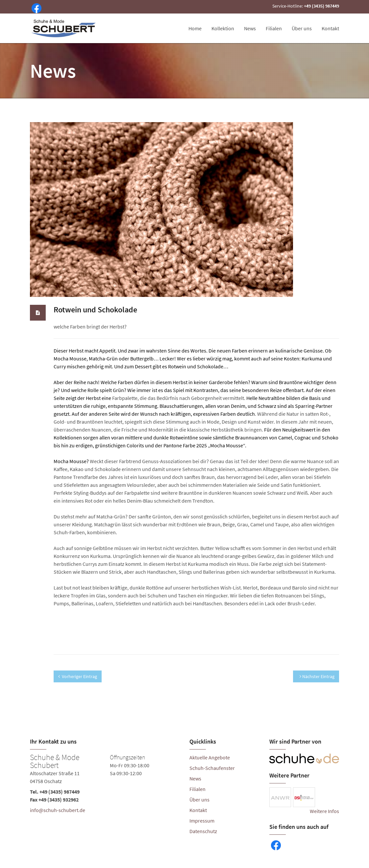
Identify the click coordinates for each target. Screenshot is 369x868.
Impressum (202, 821)
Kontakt (330, 28)
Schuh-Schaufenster (212, 768)
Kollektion (223, 28)
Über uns (302, 28)
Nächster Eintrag (317, 676)
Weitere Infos (324, 811)
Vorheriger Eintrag (78, 676)
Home (195, 28)
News (250, 28)
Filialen (274, 28)
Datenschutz (203, 831)
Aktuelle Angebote (210, 757)
